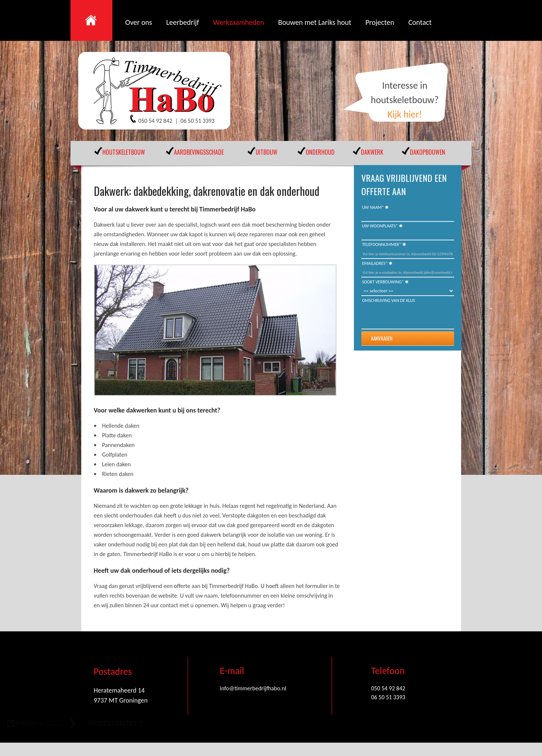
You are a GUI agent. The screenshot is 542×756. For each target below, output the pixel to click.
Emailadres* (375, 263)
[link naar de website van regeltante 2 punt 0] (106, 725)
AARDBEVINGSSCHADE (199, 152)
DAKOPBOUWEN (428, 152)
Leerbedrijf (183, 22)
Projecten (380, 22)
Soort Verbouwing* (383, 282)
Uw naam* (373, 207)
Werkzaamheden (239, 22)
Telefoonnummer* (382, 244)
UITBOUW (267, 152)
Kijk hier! (405, 114)
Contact (420, 22)
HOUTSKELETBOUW (124, 152)
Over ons (139, 22)
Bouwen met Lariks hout (315, 22)
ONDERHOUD (320, 152)
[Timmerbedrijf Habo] (158, 91)
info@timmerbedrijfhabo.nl (253, 688)
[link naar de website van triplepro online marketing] (34, 725)
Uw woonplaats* (380, 226)
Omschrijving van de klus (389, 300)
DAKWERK (372, 152)
